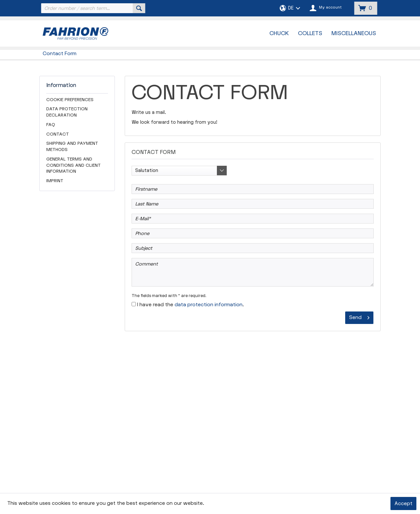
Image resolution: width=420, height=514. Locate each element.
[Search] (139, 8)
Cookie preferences (70, 100)
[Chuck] (279, 33)
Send (359, 317)
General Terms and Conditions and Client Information (73, 165)
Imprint (55, 181)
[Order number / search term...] (93, 8)
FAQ (51, 125)
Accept (403, 504)
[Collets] (310, 33)
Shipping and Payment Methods (72, 147)
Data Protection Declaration (67, 112)
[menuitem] (93, 8)
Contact (58, 134)
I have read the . (190, 305)
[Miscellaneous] (354, 33)
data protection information (209, 305)
